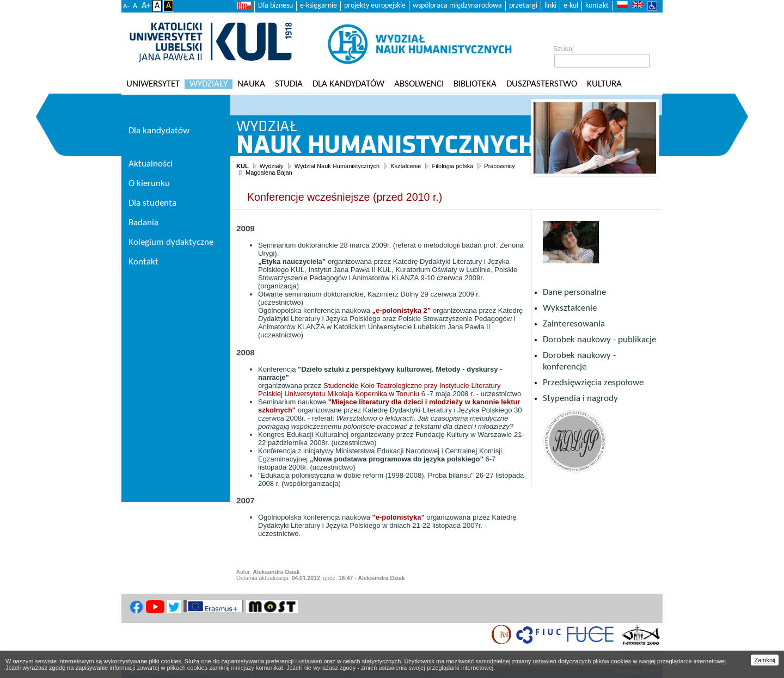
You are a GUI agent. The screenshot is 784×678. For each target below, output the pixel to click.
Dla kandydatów (348, 84)
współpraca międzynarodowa (457, 6)
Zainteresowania (574, 324)
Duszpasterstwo (542, 84)
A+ (146, 6)
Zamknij (765, 660)
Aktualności (151, 164)
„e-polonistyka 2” (402, 310)
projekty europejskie (375, 6)
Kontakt (143, 262)
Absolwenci (419, 84)
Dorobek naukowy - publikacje (599, 340)
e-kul (571, 6)
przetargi (523, 6)
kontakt (597, 6)
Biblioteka (475, 84)
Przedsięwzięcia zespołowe (593, 383)
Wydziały (209, 84)
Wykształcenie (570, 308)
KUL (243, 166)
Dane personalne (574, 292)
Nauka (251, 84)
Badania (143, 223)
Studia (289, 84)
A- (126, 6)
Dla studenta (152, 203)
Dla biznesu (275, 6)
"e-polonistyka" (399, 517)
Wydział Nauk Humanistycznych (337, 166)
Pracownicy (499, 166)
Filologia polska (452, 166)
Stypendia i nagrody (580, 399)
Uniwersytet (153, 84)
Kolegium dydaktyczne (171, 242)
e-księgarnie (318, 6)
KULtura (604, 84)
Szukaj (563, 49)
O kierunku (149, 184)
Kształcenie (406, 166)
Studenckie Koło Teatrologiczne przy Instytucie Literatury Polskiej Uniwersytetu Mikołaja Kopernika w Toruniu (379, 390)
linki (550, 6)
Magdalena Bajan (269, 172)
